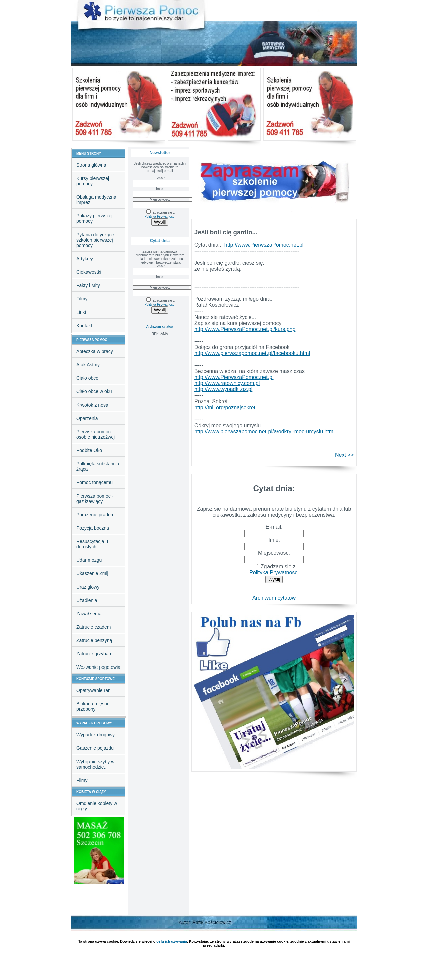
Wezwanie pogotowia (98, 667)
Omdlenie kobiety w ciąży (97, 806)
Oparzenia (87, 418)
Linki (81, 312)
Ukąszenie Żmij (92, 573)
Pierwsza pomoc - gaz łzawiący (95, 499)
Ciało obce (87, 378)
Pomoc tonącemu (94, 482)
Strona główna (91, 165)
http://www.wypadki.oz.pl (223, 389)
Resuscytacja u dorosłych (92, 544)
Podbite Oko (89, 450)
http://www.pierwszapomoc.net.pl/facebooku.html (252, 353)
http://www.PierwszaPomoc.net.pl (264, 245)
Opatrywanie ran (93, 690)
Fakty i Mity (88, 285)
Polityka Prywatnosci (160, 217)
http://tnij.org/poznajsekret (225, 407)
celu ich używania (172, 941)
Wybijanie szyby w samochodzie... (95, 764)
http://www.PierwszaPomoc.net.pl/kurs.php (245, 329)
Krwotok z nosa (92, 405)
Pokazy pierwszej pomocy (94, 218)
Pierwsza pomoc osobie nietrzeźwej (95, 434)
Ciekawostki (89, 272)
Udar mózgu (89, 560)
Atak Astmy (88, 365)
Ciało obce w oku (94, 391)
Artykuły (85, 259)
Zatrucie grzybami (95, 654)
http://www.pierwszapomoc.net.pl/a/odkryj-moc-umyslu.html (264, 431)
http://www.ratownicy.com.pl (227, 383)
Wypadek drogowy (95, 735)
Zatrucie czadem (93, 627)
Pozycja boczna (93, 528)
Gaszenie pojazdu (95, 748)
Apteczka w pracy (95, 351)
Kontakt (84, 326)
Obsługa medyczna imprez (96, 200)
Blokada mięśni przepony (92, 706)
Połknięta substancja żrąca (98, 466)
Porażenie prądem (95, 515)
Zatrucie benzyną (94, 640)
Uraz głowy (88, 587)
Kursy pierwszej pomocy (93, 181)
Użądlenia (87, 600)
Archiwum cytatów (160, 326)
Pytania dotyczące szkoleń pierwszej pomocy (95, 240)
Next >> (344, 455)
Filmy (82, 299)
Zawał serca (89, 614)
